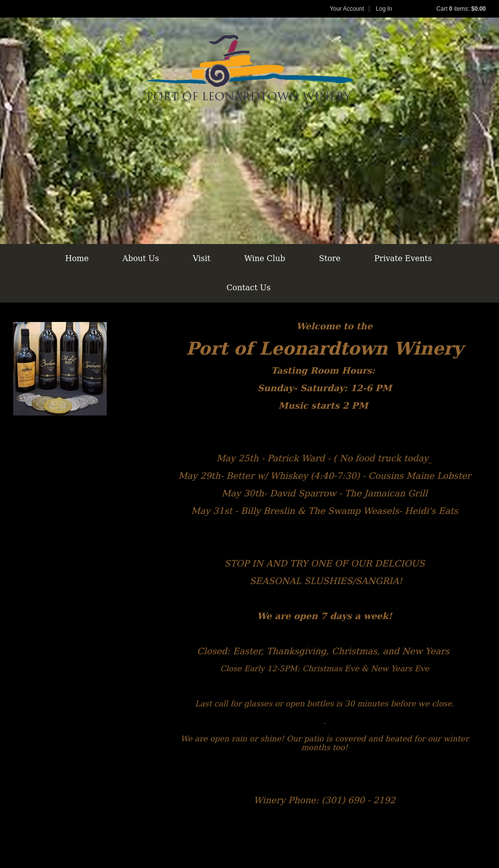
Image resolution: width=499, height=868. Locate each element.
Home (77, 258)
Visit (202, 258)
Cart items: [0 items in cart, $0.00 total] (461, 9)
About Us (141, 258)
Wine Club (265, 258)
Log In (384, 9)
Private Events (403, 258)
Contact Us (249, 288)
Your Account (347, 9)
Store (330, 258)
